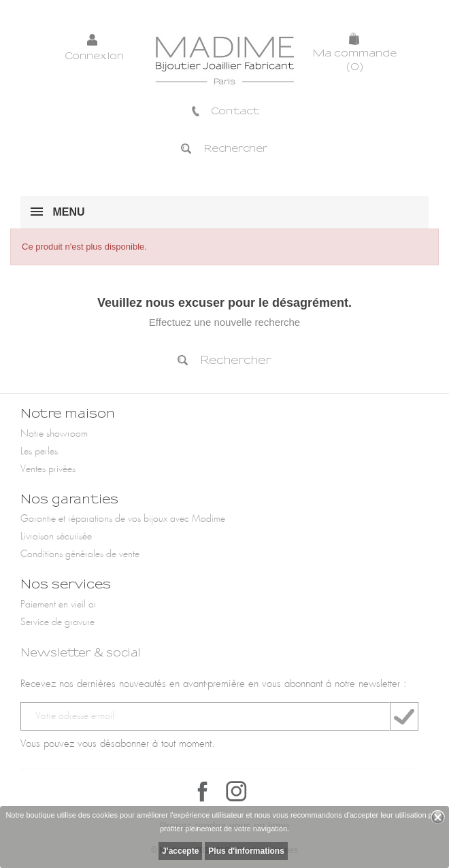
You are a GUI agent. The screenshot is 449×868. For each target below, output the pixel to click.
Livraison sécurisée (56, 537)
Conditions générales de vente (80, 554)
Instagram (236, 791)
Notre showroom (54, 434)
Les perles (39, 452)
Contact (225, 111)
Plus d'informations (246, 851)
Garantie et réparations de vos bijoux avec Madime (123, 519)
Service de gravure (57, 622)
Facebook (203, 791)
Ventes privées (48, 469)
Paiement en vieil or (59, 605)
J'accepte (180, 851)
